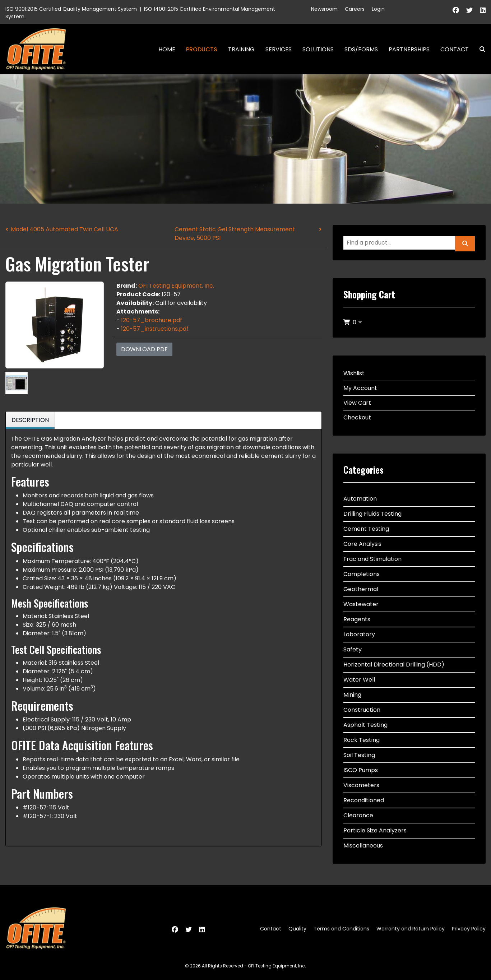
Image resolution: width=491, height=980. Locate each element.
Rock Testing (362, 740)
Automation (360, 499)
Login (378, 9)
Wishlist (354, 373)
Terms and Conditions (341, 929)
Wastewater (361, 604)
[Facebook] (456, 10)
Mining (352, 695)
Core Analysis (362, 544)
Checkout (357, 417)
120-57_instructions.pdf (155, 329)
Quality (297, 929)
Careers (355, 9)
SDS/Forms (361, 49)
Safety (353, 649)
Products (202, 49)
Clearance (358, 815)
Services (279, 49)
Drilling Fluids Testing (372, 514)
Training (241, 49)
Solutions (318, 49)
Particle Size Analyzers (375, 830)
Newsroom (324, 9)
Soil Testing (359, 755)
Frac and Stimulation (372, 559)
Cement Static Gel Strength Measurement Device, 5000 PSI (235, 234)
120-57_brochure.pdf (152, 320)
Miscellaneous (363, 846)
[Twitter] (469, 10)
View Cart (357, 403)
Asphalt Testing (365, 725)
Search (480, 49)
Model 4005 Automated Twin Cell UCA (64, 229)
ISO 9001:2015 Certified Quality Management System (71, 9)
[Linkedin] (483, 10)
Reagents (357, 619)
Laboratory (359, 634)
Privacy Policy (469, 929)
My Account (360, 388)
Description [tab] (30, 420)
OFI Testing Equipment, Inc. (176, 286)
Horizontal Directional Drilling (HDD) (394, 665)
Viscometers (361, 785)
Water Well (359, 680)
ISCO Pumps (361, 770)
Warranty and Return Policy (411, 929)
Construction (362, 710)
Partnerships (409, 49)
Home (167, 49)
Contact (455, 49)
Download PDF (144, 349)
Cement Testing (366, 529)
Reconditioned (364, 800)
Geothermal (361, 589)
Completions (362, 574)
